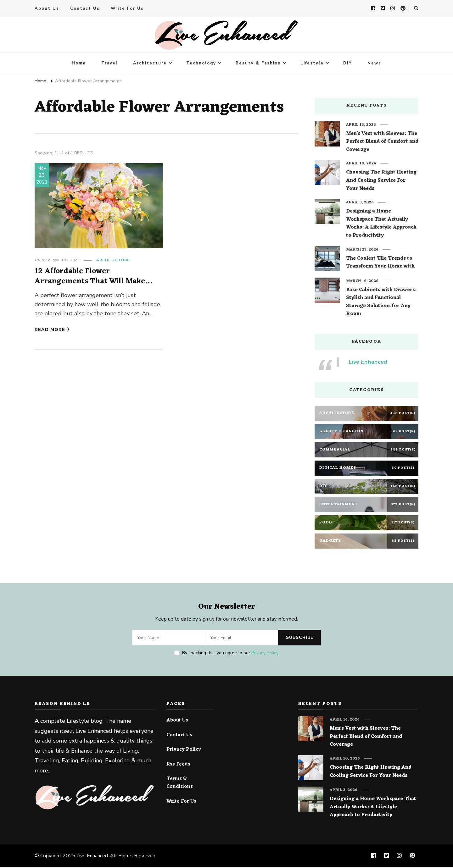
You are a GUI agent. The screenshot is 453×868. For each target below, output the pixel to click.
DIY (348, 64)
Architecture (150, 64)
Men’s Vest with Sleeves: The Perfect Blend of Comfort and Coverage (382, 143)
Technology (201, 64)
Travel (109, 64)
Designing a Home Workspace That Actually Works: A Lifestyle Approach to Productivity (381, 224)
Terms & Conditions (180, 783)
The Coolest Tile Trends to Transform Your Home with (380, 263)
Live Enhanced (368, 362)
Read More (52, 330)
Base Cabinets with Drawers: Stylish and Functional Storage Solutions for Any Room (381, 303)
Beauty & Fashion (258, 64)
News (374, 64)
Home (79, 64)
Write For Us (127, 9)
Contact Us (85, 9)
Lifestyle (312, 64)
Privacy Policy (265, 653)
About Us (47, 9)
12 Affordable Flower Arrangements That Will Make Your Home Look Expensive (91, 282)
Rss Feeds (178, 765)
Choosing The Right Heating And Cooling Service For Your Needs (381, 181)
